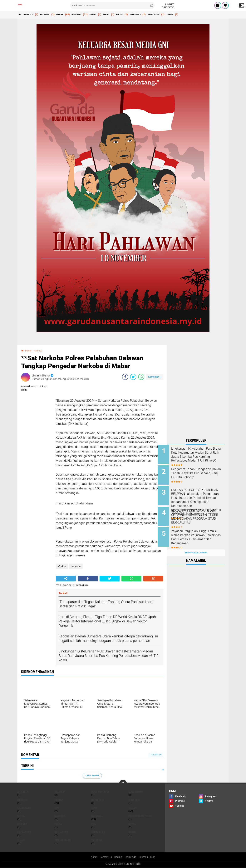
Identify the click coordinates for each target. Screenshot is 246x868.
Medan (69, 15)
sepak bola (181, 15)
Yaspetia (97, 840)
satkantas (24, 832)
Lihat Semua (92, 776)
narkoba (41, 350)
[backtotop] (123, 784)
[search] (112, 5)
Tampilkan (156, 755)
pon (94, 824)
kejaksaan (24, 808)
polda (140, 15)
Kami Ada (131, 857)
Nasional (89, 15)
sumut (200, 15)
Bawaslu (32, 15)
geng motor (136, 792)
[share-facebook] (125, 377)
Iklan (155, 857)
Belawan (51, 15)
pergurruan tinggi (140, 816)
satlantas (159, 15)
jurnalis (134, 800)
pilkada (22, 824)
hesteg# (22, 800)
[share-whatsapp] (141, 377)
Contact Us (105, 857)
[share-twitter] (133, 377)
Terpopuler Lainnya (196, 545)
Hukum (59, 800)
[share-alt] (66, 579)
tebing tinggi (63, 840)
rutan (132, 824)
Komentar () (155, 377)
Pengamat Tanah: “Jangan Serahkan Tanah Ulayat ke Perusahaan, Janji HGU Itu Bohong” (199, 474)
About (92, 857)
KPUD (94, 808)
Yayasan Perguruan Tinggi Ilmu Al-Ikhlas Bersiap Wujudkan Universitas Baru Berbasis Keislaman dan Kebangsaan (199, 534)
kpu (57, 808)
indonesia (98, 800)
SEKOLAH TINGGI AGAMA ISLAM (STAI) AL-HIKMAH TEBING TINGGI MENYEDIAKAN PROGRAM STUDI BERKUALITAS (199, 515)
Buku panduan (100, 792)
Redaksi (118, 857)
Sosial (108, 15)
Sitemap (145, 857)
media (124, 15)
